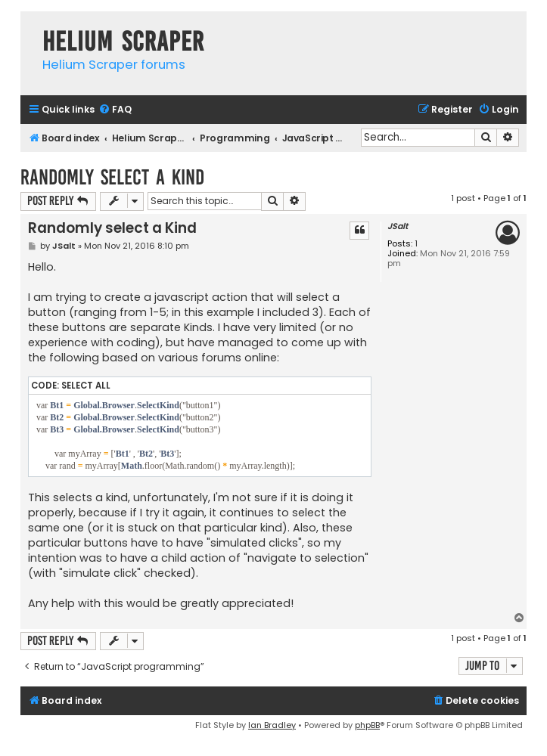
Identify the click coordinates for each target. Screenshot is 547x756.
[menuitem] (115, 110)
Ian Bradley (272, 725)
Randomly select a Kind (112, 177)
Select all (86, 386)
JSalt (398, 226)
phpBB (367, 725)
